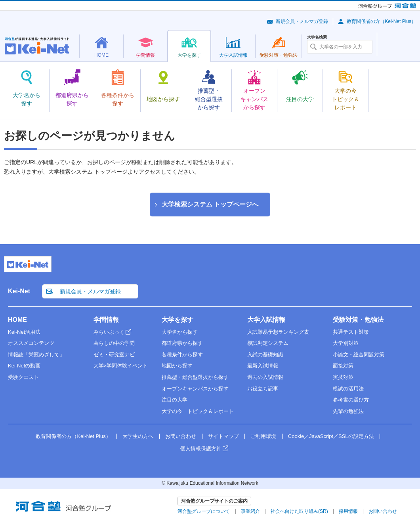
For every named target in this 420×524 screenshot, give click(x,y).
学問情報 (106, 320)
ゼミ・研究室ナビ (114, 355)
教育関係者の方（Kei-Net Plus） (381, 21)
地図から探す (177, 366)
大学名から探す (180, 332)
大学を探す (178, 320)
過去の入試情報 (265, 377)
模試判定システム (268, 343)
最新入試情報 (263, 366)
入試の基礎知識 (265, 355)
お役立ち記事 (263, 389)
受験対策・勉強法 (358, 320)
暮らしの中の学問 (114, 343)
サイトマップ (223, 436)
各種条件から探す (182, 355)
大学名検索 (317, 37)
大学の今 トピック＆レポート (198, 411)
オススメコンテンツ (31, 343)
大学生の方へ (138, 436)
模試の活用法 (348, 389)
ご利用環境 (263, 436)
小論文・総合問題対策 (359, 355)
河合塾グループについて (204, 511)
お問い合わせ (181, 436)
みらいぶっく (109, 332)
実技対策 (343, 377)
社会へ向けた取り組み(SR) (299, 511)
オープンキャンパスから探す (195, 389)
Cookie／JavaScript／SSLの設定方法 (331, 436)
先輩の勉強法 (348, 411)
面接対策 (343, 366)
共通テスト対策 (351, 332)
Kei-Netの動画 (24, 366)
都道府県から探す (182, 343)
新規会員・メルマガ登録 (302, 21)
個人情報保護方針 (201, 448)
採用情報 (348, 511)
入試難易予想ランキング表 (278, 332)
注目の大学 (175, 400)
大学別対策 (346, 343)
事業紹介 (250, 511)
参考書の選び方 (351, 400)
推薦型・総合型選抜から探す (195, 377)
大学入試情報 (266, 320)
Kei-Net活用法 (24, 332)
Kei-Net (19, 291)
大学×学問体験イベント (121, 366)
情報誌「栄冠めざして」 (36, 355)
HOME (17, 320)
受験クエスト (23, 377)
